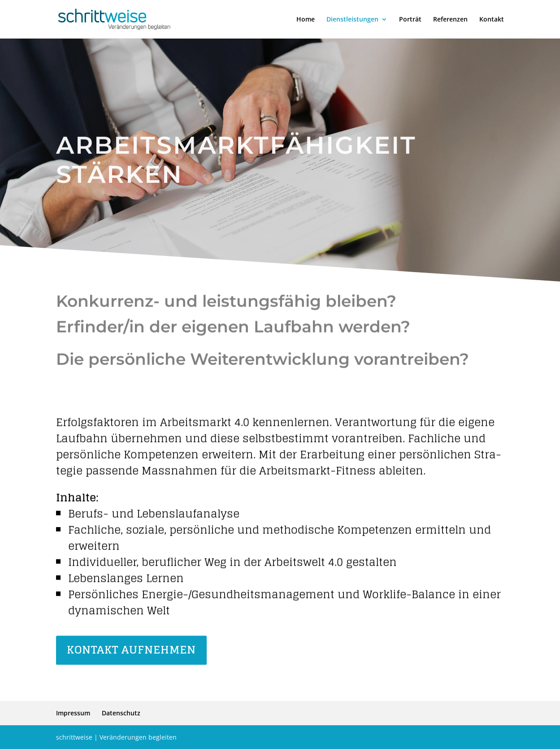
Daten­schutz (121, 713)
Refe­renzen (450, 20)
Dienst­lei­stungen (352, 20)
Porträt (410, 20)
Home (306, 20)
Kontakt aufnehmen (131, 651)
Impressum (73, 713)
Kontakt (492, 20)
